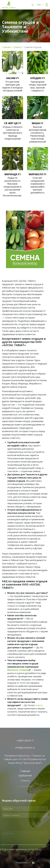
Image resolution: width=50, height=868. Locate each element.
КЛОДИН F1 (38, 78)
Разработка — (25, 863)
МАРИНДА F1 (13, 174)
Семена (17, 47)
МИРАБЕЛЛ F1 (37, 174)
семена (39, 705)
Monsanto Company (18, 670)
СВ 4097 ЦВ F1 (13, 123)
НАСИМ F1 (12, 78)
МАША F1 (37, 123)
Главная (6, 47)
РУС (39, 5)
